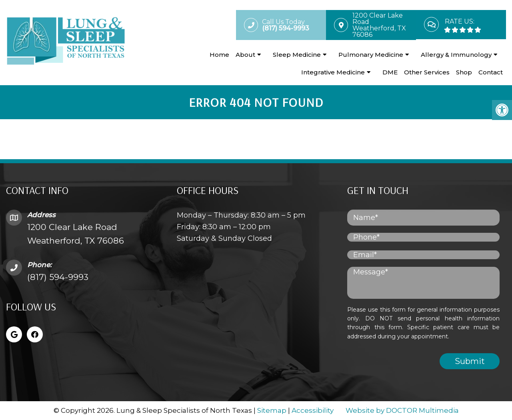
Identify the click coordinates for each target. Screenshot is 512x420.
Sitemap (272, 410)
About (245, 55)
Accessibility (313, 410)
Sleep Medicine (297, 55)
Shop (464, 72)
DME (390, 72)
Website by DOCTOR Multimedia (402, 410)
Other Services (427, 72)
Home (219, 55)
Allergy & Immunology (456, 55)
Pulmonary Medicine (371, 55)
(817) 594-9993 (58, 277)
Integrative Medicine (333, 72)
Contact (491, 72)
